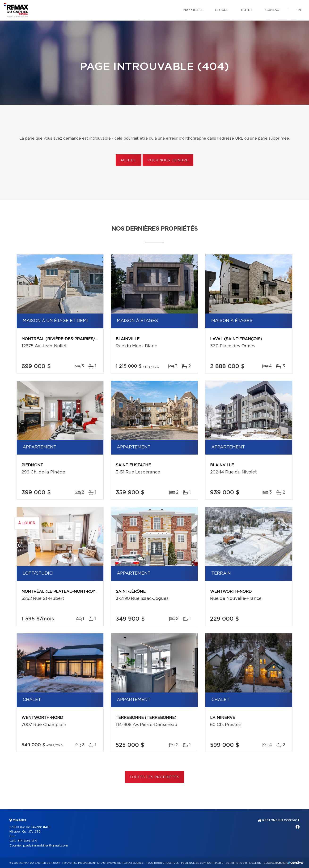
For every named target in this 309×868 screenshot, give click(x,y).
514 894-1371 (27, 841)
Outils (247, 10)
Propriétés (193, 10)
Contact (273, 10)
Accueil (129, 160)
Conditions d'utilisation (243, 863)
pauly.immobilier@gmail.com (46, 846)
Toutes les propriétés (154, 777)
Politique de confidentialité (202, 863)
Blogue (222, 10)
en (299, 10)
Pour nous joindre (168, 160)
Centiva (296, 862)
